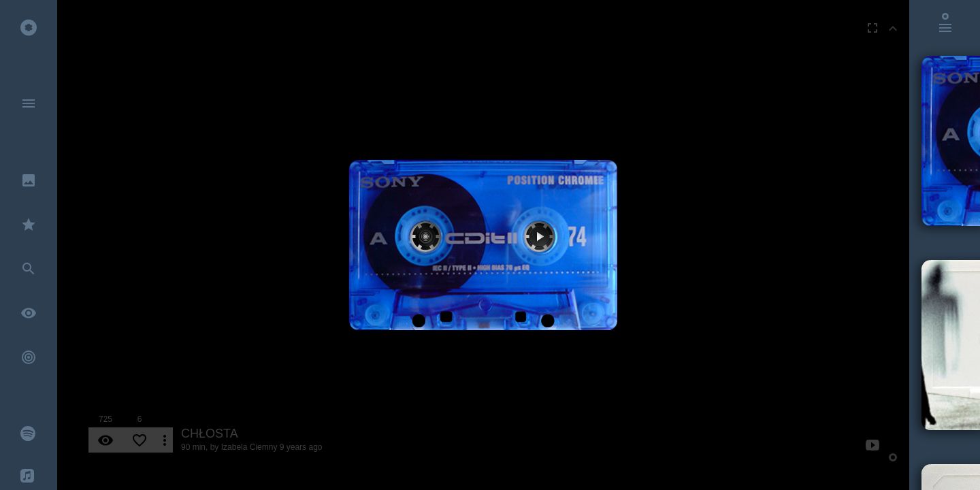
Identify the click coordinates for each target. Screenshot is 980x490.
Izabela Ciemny (249, 447)
